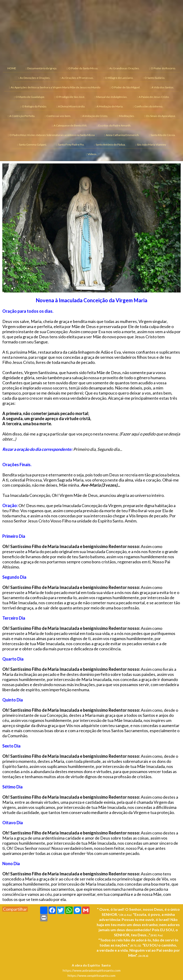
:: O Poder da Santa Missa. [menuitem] (82, 68)
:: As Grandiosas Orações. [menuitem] (124, 68)
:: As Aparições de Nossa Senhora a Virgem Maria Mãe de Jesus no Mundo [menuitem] (55, 87)
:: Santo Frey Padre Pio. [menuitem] (70, 145)
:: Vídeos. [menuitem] (91, 154)
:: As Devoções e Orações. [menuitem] (34, 78)
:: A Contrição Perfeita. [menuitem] (21, 116)
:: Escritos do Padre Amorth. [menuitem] (114, 125)
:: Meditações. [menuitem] (126, 116)
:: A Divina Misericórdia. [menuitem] (71, 106)
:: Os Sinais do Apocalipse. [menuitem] (160, 116)
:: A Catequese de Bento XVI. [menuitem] (69, 125)
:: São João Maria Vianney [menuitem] (150, 145)
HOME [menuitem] (12, 68)
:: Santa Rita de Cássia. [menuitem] (162, 135)
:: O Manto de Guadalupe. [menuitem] (29, 97)
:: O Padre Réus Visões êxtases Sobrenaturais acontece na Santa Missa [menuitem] (51, 135)
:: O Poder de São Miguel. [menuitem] (125, 87)
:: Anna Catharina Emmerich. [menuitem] (122, 135)
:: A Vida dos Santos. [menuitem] (162, 87)
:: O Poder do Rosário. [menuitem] (162, 68)
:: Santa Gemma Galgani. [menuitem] (32, 145)
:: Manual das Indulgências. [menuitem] (111, 97)
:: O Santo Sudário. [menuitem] (154, 78)
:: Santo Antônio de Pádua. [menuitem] (110, 145)
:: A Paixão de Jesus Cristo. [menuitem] (153, 97)
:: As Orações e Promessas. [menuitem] (77, 78)
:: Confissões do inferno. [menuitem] (148, 106)
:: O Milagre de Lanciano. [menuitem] (118, 78)
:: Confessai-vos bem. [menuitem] (58, 116)
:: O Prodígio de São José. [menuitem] (70, 97)
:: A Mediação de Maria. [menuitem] (109, 106)
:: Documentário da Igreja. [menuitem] (41, 68)
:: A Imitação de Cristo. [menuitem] (94, 116)
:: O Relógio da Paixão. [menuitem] (33, 106)
